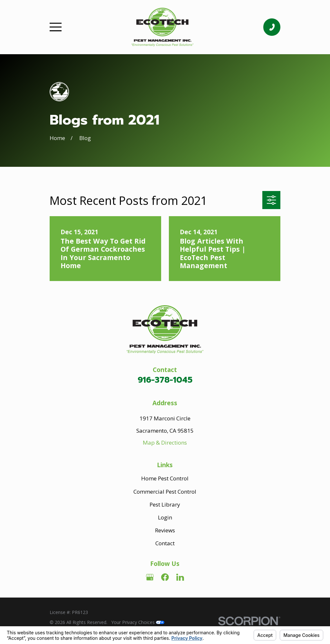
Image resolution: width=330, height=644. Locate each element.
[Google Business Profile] (150, 577)
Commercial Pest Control (165, 492)
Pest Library (165, 504)
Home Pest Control (165, 478)
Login (165, 517)
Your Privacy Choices (138, 622)
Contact (165, 543)
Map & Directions (165, 443)
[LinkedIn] (180, 577)
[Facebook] (165, 577)
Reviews (165, 530)
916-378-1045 (165, 380)
